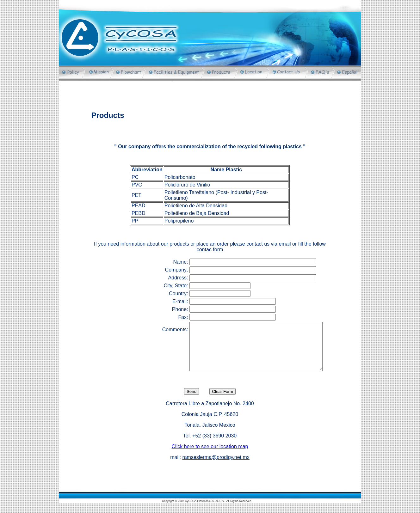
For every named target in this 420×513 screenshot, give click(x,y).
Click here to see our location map (210, 456)
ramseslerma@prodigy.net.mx (216, 467)
